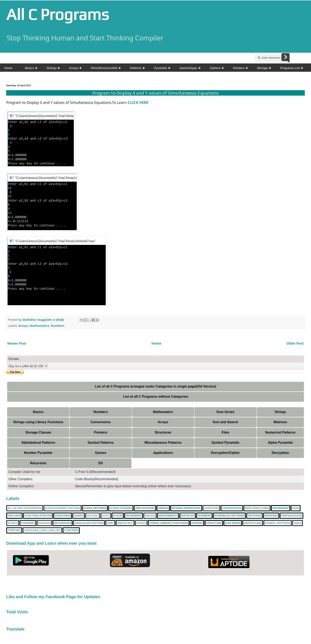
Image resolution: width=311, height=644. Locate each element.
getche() (93, 516)
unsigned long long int (42, 530)
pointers (271, 516)
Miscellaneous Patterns (163, 443)
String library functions (169, 523)
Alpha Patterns (95, 508)
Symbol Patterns (101, 443)
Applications (163, 453)
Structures (163, 432)
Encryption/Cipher (225, 453)
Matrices (280, 422)
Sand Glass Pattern (89, 523)
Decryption (280, 453)
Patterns (254, 516)
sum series (233, 523)
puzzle (13, 523)
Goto (106, 516)
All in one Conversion (25, 508)
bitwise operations (186, 508)
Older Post (295, 343)
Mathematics (39, 326)
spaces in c (125, 523)
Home (156, 343)
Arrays (23, 326)
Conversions (101, 422)
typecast (14, 530)
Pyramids (28, 523)
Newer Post (17, 343)
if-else (118, 516)
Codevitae (211, 508)
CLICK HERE (139, 102)
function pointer (38, 516)
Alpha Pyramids (280, 443)
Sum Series (225, 412)
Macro (150, 516)
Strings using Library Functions (38, 422)
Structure (214, 523)
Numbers (58, 326)
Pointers (101, 432)
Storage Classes (38, 432)
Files (225, 432)
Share (11, 50)
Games (101, 453)
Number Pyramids (38, 453)
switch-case (253, 523)
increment (134, 516)
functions (63, 516)
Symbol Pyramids (225, 443)
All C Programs (58, 14)
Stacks (141, 523)
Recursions (63, 523)
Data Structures (257, 508)
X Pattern (71, 530)
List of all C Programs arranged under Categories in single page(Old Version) (156, 386)
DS (101, 463)
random (44, 523)
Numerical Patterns (280, 432)
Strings (280, 412)
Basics (38, 412)
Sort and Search (225, 422)
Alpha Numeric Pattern (63, 508)
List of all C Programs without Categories (156, 397)
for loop (14, 516)
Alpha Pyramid (121, 508)
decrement (281, 508)
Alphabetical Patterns (38, 443)
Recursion (38, 463)
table (298, 523)
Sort (110, 523)
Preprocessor (292, 516)
